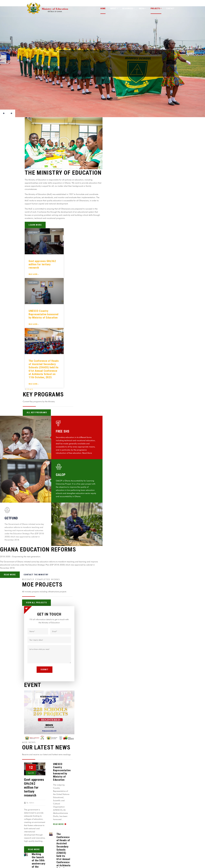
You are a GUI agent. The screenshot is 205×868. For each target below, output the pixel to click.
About (113, 8)
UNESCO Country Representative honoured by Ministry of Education (44, 314)
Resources (128, 8)
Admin (32, 803)
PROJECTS (155, 8)
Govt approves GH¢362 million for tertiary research (42, 264)
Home (103, 8)
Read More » (33, 274)
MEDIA (142, 8)
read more (34, 849)
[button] (64, 143)
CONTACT (170, 8)
